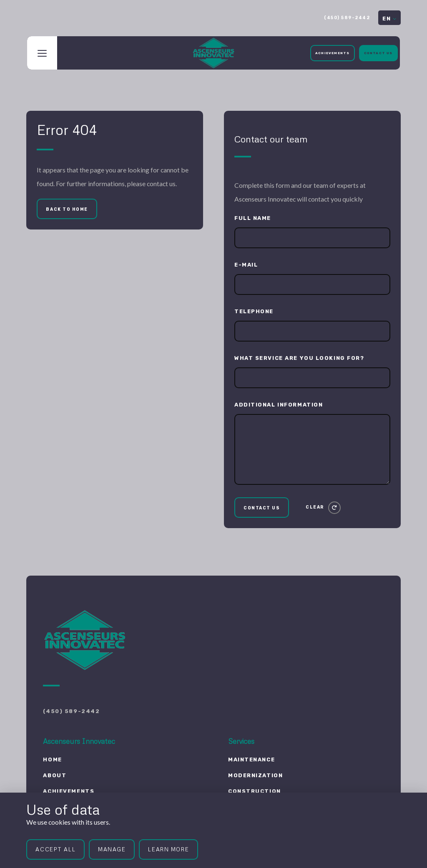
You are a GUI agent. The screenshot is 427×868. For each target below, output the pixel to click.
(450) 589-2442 (347, 18)
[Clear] (323, 508)
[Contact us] (262, 508)
